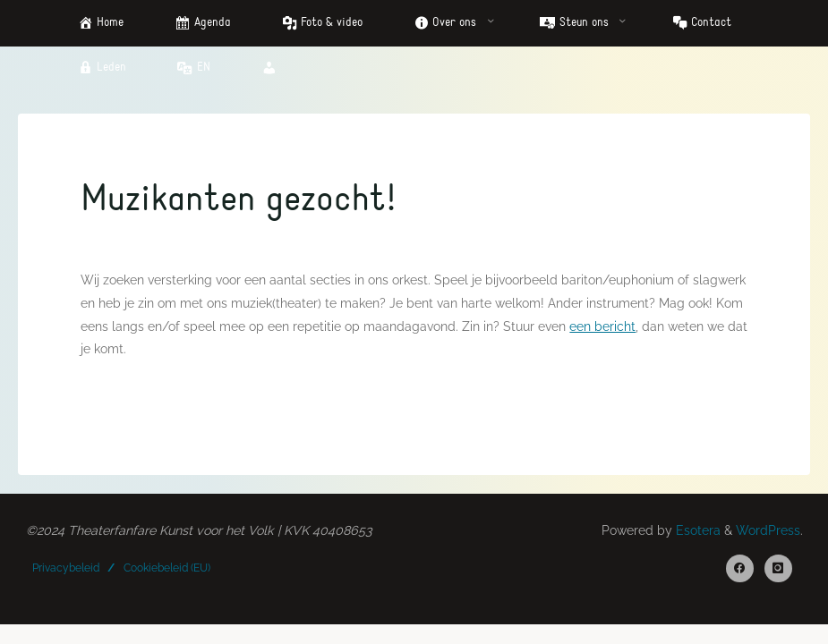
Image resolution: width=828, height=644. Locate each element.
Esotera (696, 530)
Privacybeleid (66, 568)
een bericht (602, 326)
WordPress (768, 530)
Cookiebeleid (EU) (167, 568)
